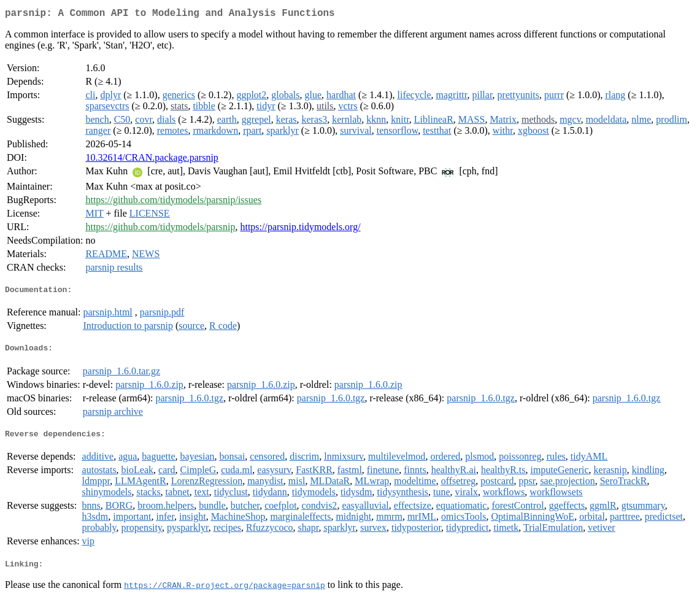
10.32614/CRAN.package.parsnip (152, 160)
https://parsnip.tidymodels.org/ (300, 229)
